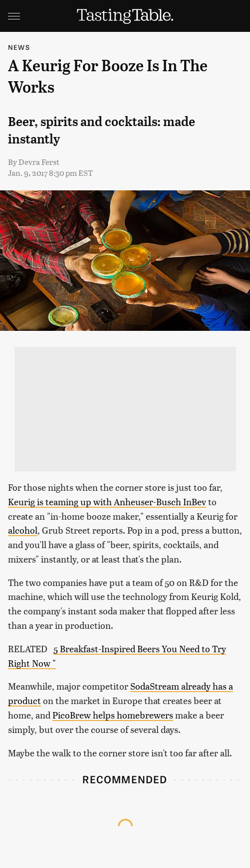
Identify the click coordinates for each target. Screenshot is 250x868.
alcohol (23, 530)
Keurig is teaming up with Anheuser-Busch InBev (107, 502)
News (19, 47)
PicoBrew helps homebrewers (113, 715)
